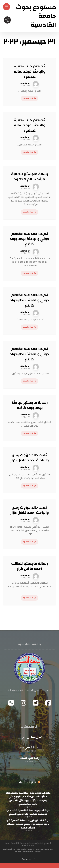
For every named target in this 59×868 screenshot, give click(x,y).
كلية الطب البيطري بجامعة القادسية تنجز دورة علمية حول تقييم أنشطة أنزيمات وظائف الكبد (28, 824)
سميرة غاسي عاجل (30, 748)
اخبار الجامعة (28, 782)
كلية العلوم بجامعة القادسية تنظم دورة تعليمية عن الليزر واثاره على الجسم (28, 812)
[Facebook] (48, 703)
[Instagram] (23, 703)
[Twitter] (36, 703)
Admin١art (25, 83)
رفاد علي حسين (30, 758)
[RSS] (11, 703)
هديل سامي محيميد (29, 737)
